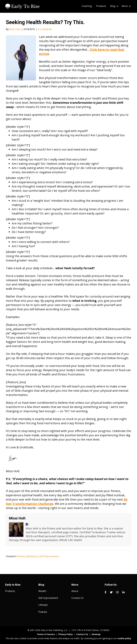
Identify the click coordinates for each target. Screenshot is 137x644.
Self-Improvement (49, 556)
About (75, 591)
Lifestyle (43, 605)
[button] (117, 6)
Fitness (21, 556)
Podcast (43, 612)
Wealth (42, 591)
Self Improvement (48, 598)
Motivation (32, 556)
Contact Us (77, 598)
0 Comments (45, 29)
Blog (113, 6)
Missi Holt (17, 518)
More (125, 6)
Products (101, 6)
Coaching (87, 6)
